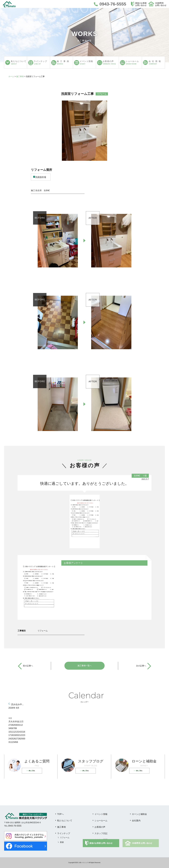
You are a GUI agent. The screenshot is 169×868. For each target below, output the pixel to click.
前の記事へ (28, 666)
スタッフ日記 (101, 833)
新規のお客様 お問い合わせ (101, 843)
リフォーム (65, 837)
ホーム (11, 76)
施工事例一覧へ (84, 666)
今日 (10, 718)
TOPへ (60, 814)
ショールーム (101, 821)
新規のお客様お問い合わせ (141, 4)
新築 (62, 842)
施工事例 (20, 76)
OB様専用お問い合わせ (161, 4)
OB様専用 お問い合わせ (142, 843)
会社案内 (136, 821)
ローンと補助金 (139, 814)
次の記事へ (141, 666)
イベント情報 (101, 814)
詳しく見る (35, 771)
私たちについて (65, 821)
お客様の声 (100, 827)
